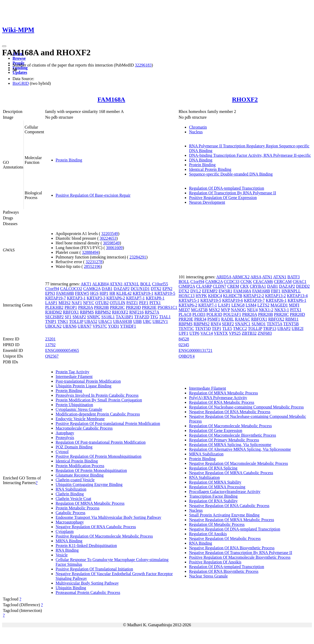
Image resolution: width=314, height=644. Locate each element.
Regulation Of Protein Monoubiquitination (91, 470)
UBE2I (297, 329)
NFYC (89, 303)
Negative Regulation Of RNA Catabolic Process (96, 527)
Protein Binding (69, 160)
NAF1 (77, 303)
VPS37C (100, 326)
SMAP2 (79, 317)
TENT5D (203, 329)
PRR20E (149, 307)
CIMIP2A (187, 286)
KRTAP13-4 (297, 296)
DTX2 (156, 289)
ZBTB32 (249, 333)
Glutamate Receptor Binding (80, 475)
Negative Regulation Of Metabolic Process (225, 538)
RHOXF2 (245, 99)
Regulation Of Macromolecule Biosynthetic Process (232, 435)
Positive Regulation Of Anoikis (215, 562)
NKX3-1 (282, 310)
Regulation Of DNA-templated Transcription (227, 188)
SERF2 (228, 324)
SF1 (68, 317)
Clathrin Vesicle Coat (73, 499)
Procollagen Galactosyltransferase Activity (225, 492)
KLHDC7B (233, 296)
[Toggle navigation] (4, 46)
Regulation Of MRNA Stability (215, 482)
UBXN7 (84, 326)
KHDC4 (215, 296)
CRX (244, 286)
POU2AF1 (232, 314)
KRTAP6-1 (297, 300)
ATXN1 (116, 284)
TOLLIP (76, 321)
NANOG (239, 310)
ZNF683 (265, 333)
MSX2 (214, 310)
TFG (154, 317)
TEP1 (217, 329)
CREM (233, 286)
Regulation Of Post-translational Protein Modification (101, 442)
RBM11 (292, 319)
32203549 (110, 234)
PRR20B (101, 307)
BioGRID (21, 83)
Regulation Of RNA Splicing (213, 468)
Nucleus (196, 132)
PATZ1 (132, 303)
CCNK (246, 282)
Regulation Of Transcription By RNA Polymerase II (232, 193)
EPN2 (167, 289)
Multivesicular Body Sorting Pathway (87, 583)
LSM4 (251, 305)
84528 (184, 339)
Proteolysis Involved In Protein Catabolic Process (97, 395)
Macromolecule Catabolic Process (84, 428)
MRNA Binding (69, 541)
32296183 (143, 65)
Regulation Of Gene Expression (216, 431)
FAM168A (111, 99)
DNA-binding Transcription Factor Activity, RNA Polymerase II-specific (250, 155)
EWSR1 (226, 291)
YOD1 (114, 326)
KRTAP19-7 (56, 298)
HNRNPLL (291, 291)
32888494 (90, 252)
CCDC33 (232, 282)
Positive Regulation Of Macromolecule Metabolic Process (104, 536)
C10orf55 (160, 284)
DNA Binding (201, 160)
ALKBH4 (100, 284)
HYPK (202, 296)
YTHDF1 (128, 326)
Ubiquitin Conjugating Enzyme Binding (89, 484)
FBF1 (276, 291)
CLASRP (204, 286)
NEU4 (252, 310)
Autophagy (65, 433)
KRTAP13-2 (276, 296)
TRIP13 (270, 329)
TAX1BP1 (124, 317)
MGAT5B (199, 310)
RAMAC (243, 319)
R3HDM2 (54, 312)
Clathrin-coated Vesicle (75, 480)
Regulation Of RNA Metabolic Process (222, 402)
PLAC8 (185, 314)
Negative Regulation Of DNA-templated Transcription (235, 529)
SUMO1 (259, 324)
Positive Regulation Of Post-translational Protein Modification (108, 423)
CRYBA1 (258, 286)
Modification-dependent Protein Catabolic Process (98, 414)
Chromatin (198, 127)
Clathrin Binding (70, 494)
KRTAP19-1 (143, 293)
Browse (19, 58)
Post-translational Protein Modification (88, 381)
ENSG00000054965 (62, 350)
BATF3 (294, 277)
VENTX (221, 333)
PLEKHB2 (54, 307)
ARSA (256, 277)
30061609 (114, 248)
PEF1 (144, 303)
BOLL (146, 284)
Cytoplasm (65, 531)
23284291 (138, 257)
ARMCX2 (241, 277)
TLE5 (227, 329)
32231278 (94, 262)
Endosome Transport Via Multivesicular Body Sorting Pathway (108, 517)
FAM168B (65, 293)
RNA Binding (67, 550)
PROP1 (71, 307)
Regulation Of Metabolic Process (217, 524)
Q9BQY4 (186, 356)
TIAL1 (165, 317)
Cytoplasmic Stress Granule (79, 409)
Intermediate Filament (74, 377)
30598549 (111, 243)
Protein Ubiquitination (74, 405)
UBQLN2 (53, 326)
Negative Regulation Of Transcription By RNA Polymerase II (241, 553)
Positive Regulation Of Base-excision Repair (93, 195)
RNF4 (216, 324)
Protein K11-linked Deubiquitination (86, 546)
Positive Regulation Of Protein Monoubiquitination (99, 456)
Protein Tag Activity (72, 372)
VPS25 (235, 333)
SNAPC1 (243, 324)
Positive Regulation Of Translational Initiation (94, 569)
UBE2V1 (160, 321)
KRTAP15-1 (189, 300)
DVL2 (196, 291)
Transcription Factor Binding (213, 496)
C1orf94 (52, 289)
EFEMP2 (210, 291)
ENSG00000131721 (195, 350)
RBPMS (87, 312)
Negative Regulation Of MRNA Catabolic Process (231, 473)
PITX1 (155, 303)
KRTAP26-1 (276, 300)
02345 (184, 345)
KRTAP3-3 (96, 298)
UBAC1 (105, 321)
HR (112, 293)
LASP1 (51, 303)
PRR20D (133, 307)
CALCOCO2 (71, 289)
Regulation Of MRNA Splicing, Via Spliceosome (230, 445)
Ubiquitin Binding (71, 588)
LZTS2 (263, 305)
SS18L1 (108, 317)
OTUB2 (102, 303)
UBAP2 (284, 329)
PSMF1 (214, 319)
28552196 (92, 266)
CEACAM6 (263, 282)
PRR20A (85, 307)
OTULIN (118, 303)
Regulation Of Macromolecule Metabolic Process (230, 426)
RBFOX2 (276, 319)
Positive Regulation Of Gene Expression (223, 198)
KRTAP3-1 (76, 298)
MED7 (184, 310)
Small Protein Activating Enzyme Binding (224, 515)
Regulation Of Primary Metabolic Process (224, 440)
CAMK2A (92, 289)
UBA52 (91, 321)
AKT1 (86, 284)
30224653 (108, 238)
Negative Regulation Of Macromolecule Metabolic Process (238, 463)
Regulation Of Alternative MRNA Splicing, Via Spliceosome (240, 449)
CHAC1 (299, 282)
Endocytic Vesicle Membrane (80, 419)
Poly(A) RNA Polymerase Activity (218, 398)
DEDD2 (303, 286)
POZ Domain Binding (74, 447)
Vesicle (62, 555)
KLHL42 (124, 293)
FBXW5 (82, 293)
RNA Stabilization (71, 489)
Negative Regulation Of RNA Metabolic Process (230, 412)
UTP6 (194, 333)
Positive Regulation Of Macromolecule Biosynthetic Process (240, 557)
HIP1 (104, 293)
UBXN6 (70, 326)
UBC (147, 321)
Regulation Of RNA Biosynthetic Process (224, 571)
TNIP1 (51, 321)
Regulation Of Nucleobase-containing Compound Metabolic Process (246, 407)
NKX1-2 (266, 310)
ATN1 (267, 277)
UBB (137, 321)
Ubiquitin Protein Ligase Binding (84, 386)
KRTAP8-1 (155, 298)
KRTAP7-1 (135, 298)
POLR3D (214, 314)
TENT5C (186, 329)
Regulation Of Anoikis (208, 534)
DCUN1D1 (140, 289)
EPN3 (50, 293)
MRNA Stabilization (206, 454)
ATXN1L (131, 284)
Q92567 (52, 356)
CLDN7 (220, 286)
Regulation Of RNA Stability (213, 501)
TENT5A (275, 324)
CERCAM (283, 282)
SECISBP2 (54, 317)
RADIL (227, 319)
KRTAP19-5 (165, 293)
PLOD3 (199, 314)
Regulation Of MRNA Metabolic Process (90, 503)
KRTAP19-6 (233, 300)
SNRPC (94, 317)
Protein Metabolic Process (78, 508)
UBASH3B (123, 321)
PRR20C (117, 307)
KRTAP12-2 (254, 296)
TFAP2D (142, 317)
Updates (20, 72)
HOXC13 (186, 296)
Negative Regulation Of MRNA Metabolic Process (232, 520)
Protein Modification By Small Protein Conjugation (99, 400)
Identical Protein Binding (210, 169)
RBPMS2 (103, 312)
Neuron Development (207, 202)
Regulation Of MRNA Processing (217, 487)
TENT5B (291, 324)
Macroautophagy (70, 522)
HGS (94, 293)
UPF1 (183, 333)
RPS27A (152, 312)
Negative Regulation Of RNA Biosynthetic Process (232, 548)
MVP (225, 310)
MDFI (294, 305)
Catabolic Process (70, 513)
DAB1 (107, 289)
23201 (50, 339)
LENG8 (238, 305)
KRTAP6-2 (116, 298)
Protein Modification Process (80, 466)
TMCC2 (240, 329)
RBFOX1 (71, 312)
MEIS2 (64, 303)
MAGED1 (279, 305)
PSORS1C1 (168, 307)
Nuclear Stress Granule (208, 576)
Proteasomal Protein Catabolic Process (88, 592)
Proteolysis (65, 438)
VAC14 (206, 333)
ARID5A (224, 277)
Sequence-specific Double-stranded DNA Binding (231, 174)
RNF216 (136, 312)
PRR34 (200, 319)
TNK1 (63, 321)
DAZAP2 (122, 289)
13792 (50, 345)
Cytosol (62, 452)
